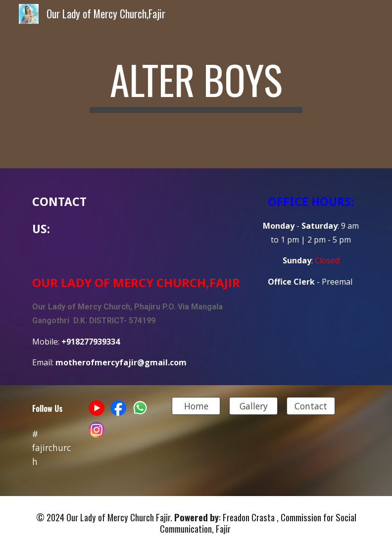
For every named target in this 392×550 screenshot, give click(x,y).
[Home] (196, 406)
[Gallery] (254, 406)
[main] (196, 84)
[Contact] (311, 406)
